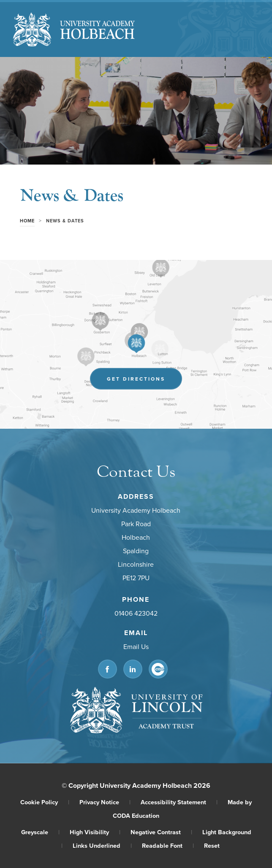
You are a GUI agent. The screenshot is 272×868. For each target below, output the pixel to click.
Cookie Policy (45, 802)
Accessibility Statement (179, 802)
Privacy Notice (105, 802)
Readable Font (168, 845)
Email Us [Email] (136, 647)
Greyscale (40, 832)
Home (27, 221)
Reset (212, 845)
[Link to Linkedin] (133, 669)
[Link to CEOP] (158, 669)
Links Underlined (102, 845)
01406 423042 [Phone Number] (136, 614)
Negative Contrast (161, 832)
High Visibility (95, 832)
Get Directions (136, 379)
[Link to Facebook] (107, 669)
